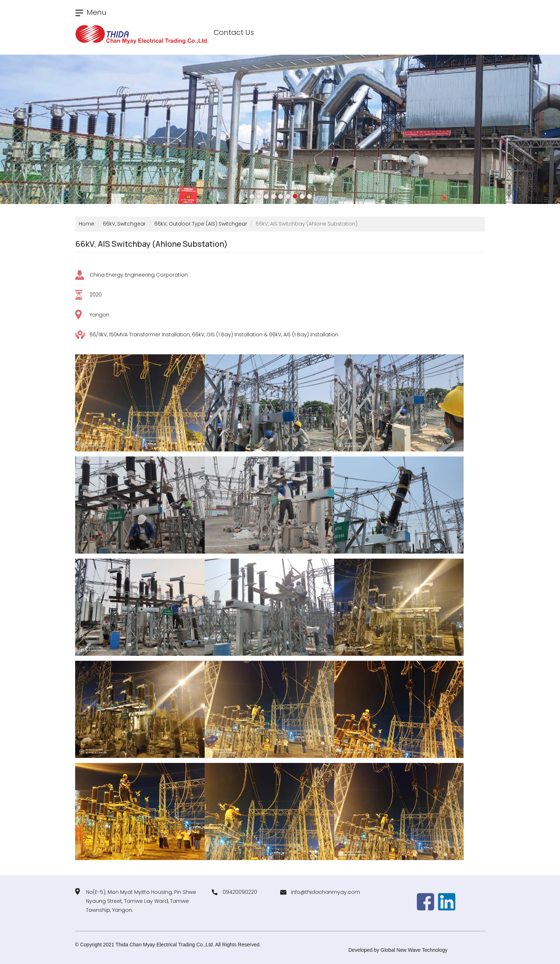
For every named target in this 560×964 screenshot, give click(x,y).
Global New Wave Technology (414, 950)
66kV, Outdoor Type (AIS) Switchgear (201, 224)
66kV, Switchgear (124, 224)
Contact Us (234, 32)
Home (86, 224)
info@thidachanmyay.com (325, 892)
